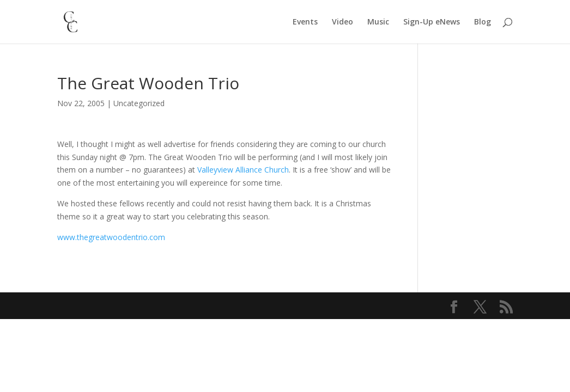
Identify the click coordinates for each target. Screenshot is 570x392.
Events (305, 22)
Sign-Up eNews (432, 22)
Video (342, 22)
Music (378, 22)
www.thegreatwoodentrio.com (111, 237)
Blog (483, 22)
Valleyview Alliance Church (243, 170)
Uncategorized (139, 103)
